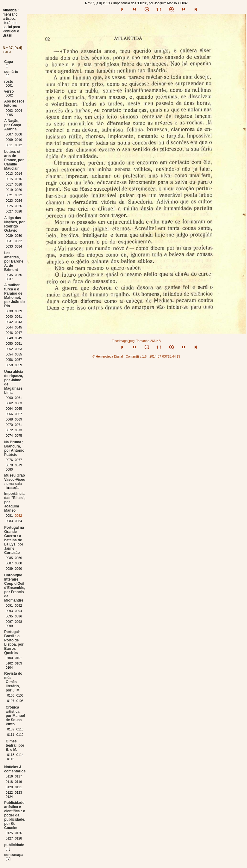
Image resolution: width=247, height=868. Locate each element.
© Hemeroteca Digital (108, 356)
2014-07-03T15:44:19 (165, 356)
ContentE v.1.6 (136, 356)
